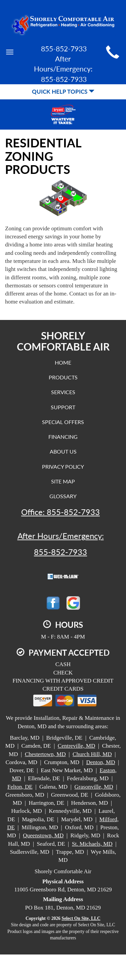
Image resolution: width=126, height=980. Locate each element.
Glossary (63, 496)
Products (63, 377)
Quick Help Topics (63, 91)
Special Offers (63, 422)
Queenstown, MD (43, 835)
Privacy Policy (63, 466)
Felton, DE (20, 787)
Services (63, 392)
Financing (63, 437)
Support (63, 407)
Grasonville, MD (94, 787)
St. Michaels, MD (92, 844)
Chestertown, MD (45, 754)
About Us (63, 451)
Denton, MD (100, 762)
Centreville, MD (76, 746)
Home (63, 362)
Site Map (63, 481)
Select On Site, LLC (81, 918)
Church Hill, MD (92, 754)
